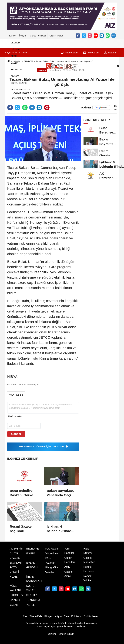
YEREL (30, 605)
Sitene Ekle (36, 616)
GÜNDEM (15, 49)
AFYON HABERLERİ (20, 90)
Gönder (16, 434)
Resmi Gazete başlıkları (21, 529)
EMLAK (31, 563)
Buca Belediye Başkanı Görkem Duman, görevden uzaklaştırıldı (24, 493)
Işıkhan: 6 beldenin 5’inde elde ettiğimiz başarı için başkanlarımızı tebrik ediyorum (59, 529)
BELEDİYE (33, 549)
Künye (12, 36)
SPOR (14, 56)
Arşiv (67, 567)
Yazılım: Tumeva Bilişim (61, 634)
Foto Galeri (52, 549)
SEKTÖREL (33, 595)
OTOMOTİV (16, 595)
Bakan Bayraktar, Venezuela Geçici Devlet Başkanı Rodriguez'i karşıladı (60, 493)
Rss (25, 616)
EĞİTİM (31, 554)
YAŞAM (14, 605)
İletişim (23, 36)
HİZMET (14, 577)
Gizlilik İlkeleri (56, 36)
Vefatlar (50, 572)
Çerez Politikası (38, 36)
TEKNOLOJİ (17, 70)
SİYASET (15, 76)
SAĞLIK (15, 63)
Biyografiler (52, 568)
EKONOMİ (16, 43)
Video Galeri (52, 554)
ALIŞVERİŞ (16, 549)
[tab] (16, 395)
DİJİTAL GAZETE (19, 83)
